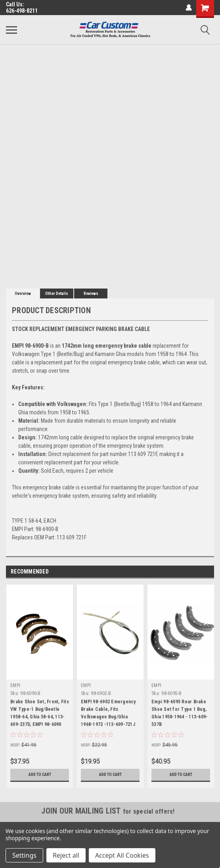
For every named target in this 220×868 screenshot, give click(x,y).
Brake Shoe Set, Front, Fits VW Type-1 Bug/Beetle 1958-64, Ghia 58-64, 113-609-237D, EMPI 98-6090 (40, 713)
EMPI (15, 685)
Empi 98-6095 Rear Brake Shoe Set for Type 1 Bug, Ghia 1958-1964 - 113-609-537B (180, 713)
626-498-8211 (22, 11)
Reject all (66, 855)
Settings (24, 855)
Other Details (57, 294)
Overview (23, 294)
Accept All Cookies (122, 855)
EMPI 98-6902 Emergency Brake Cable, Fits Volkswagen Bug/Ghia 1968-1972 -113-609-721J (108, 713)
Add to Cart (40, 775)
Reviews (91, 294)
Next (208, 572)
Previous (197, 572)
